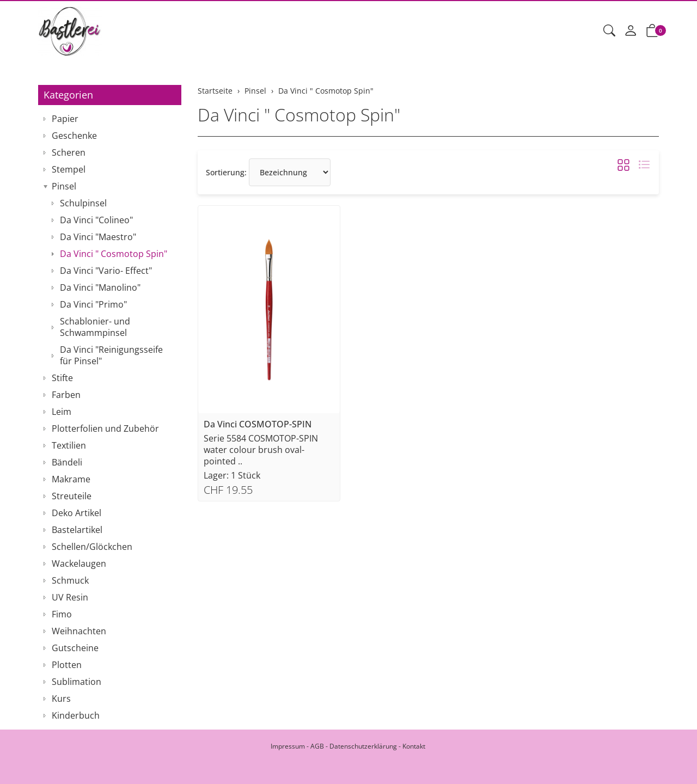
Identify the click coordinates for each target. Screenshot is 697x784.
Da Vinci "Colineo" (96, 220)
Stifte (62, 378)
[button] (609, 31)
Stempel (69, 169)
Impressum (288, 746)
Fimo (62, 614)
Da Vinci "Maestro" (98, 237)
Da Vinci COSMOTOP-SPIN (258, 424)
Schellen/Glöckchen (92, 547)
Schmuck (70, 580)
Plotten (67, 665)
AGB (317, 746)
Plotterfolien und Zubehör (105, 428)
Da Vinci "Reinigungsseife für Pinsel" (111, 355)
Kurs (61, 699)
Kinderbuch (76, 715)
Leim (62, 412)
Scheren (69, 152)
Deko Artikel (77, 513)
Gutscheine (75, 648)
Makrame (71, 479)
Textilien (69, 445)
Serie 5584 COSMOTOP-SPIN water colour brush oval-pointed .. (261, 450)
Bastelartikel (77, 530)
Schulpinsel (83, 203)
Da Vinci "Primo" (93, 304)
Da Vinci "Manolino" (100, 287)
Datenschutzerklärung (363, 746)
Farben (66, 395)
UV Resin (70, 597)
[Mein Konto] (631, 31)
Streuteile (72, 496)
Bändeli (67, 462)
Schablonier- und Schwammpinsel (95, 327)
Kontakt (414, 746)
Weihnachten (79, 631)
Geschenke (74, 136)
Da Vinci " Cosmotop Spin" (299, 115)
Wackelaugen (79, 563)
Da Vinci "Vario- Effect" (106, 271)
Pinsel (64, 186)
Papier (65, 119)
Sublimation (77, 682)
